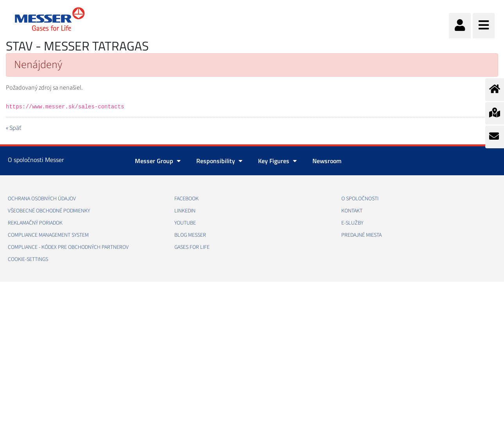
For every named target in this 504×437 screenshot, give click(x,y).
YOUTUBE (185, 223)
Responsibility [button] (219, 161)
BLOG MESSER (190, 235)
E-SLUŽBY (352, 223)
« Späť (13, 128)
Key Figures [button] (277, 161)
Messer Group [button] (158, 161)
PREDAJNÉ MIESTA (361, 235)
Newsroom (327, 161)
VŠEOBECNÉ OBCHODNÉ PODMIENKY (49, 211)
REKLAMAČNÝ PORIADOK (35, 223)
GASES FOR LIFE (192, 247)
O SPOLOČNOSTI (360, 199)
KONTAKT (352, 211)
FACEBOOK (187, 199)
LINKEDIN (185, 211)
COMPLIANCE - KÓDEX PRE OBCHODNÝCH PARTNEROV (68, 247)
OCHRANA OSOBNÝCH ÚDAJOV (42, 199)
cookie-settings (28, 259)
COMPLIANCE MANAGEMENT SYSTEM (48, 235)
